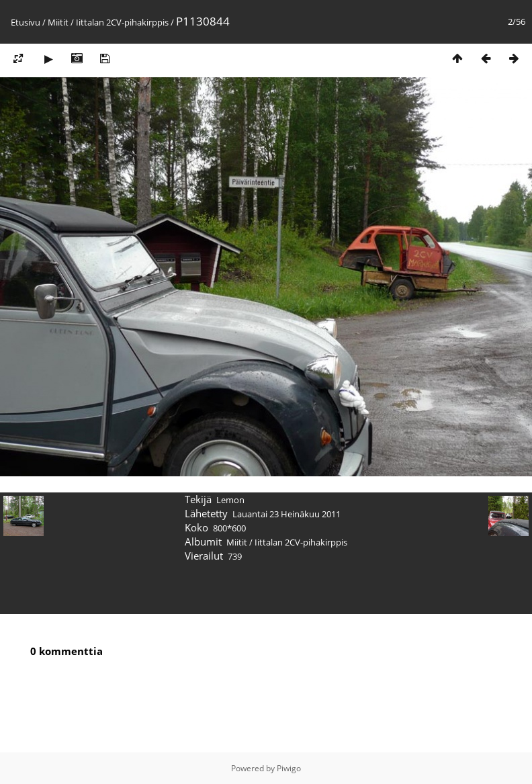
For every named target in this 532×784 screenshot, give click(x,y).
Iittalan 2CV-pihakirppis (122, 22)
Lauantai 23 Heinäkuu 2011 (286, 514)
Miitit (58, 22)
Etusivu (26, 22)
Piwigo (289, 768)
